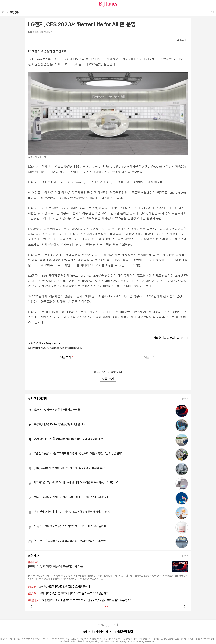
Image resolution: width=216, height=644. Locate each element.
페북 (31, 40)
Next (185, 606)
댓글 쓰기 (108, 379)
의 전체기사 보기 (169, 338)
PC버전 (115, 625)
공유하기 (212, 13)
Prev (31, 606)
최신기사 (33, 556)
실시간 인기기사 (38, 399)
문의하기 (110, 631)
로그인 (101, 625)
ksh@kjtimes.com (52, 343)
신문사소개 (88, 631)
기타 (52, 40)
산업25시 (15, 13)
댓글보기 (67, 357)
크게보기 (181, 40)
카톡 (45, 40)
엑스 (38, 40)
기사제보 (100, 631)
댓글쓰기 (149, 357)
